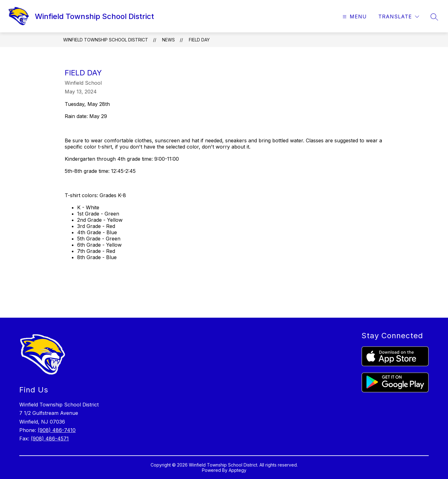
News (168, 40)
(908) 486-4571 (50, 439)
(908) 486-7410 (57, 430)
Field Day (199, 40)
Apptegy (238, 470)
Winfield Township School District (106, 40)
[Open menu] (354, 17)
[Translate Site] (399, 17)
